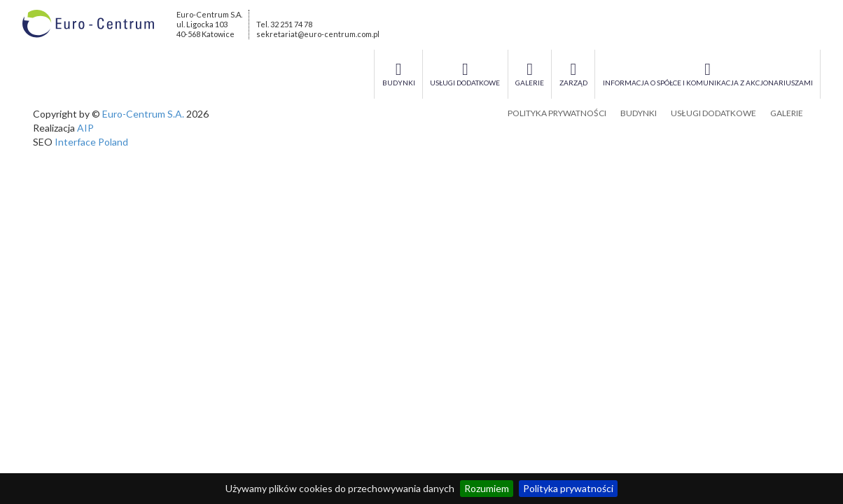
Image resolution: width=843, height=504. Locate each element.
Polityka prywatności (568, 488)
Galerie (787, 113)
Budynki (639, 113)
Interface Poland (91, 142)
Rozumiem (487, 488)
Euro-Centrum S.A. (143, 114)
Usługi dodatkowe (713, 113)
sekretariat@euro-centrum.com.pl (318, 34)
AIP (85, 128)
